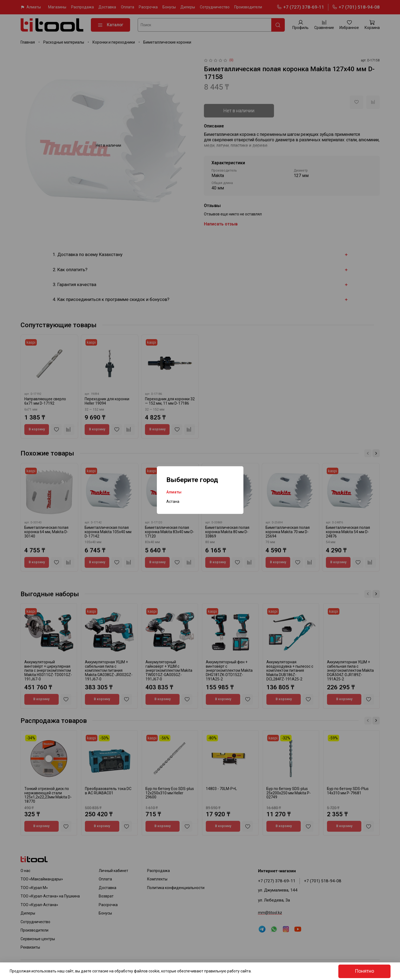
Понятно (364, 971)
